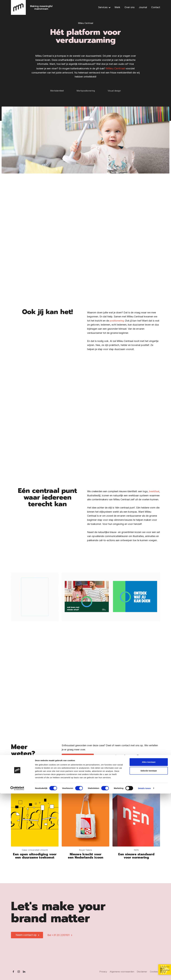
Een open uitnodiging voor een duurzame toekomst (35, 856)
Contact (156, 7)
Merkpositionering (86, 91)
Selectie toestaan (149, 957)
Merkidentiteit (57, 91)
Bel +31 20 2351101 (58, 935)
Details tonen (144, 975)
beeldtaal (154, 495)
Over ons (130, 7)
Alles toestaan (149, 948)
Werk (117, 7)
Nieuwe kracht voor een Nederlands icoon (86, 856)
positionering (117, 324)
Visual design (114, 91)
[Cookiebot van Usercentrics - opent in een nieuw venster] (17, 975)
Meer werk (149, 785)
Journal (143, 7)
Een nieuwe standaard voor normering (136, 856)
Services (103, 7)
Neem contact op (77, 757)
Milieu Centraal (115, 68)
